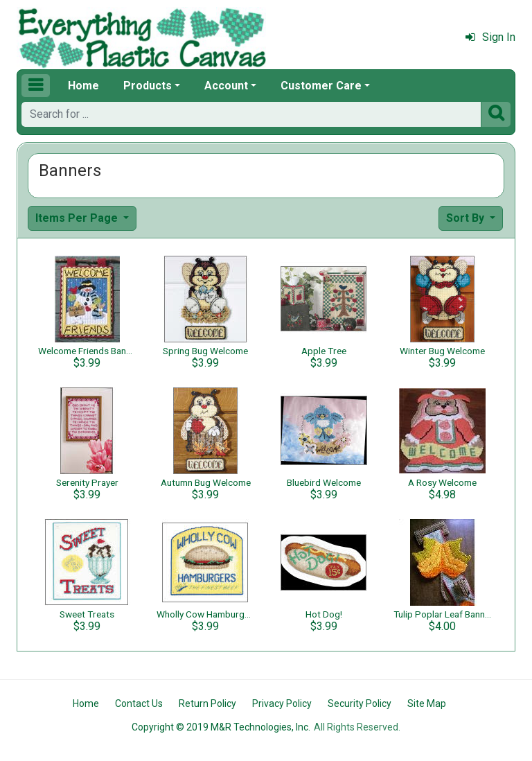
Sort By (467, 218)
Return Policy (207, 703)
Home (83, 86)
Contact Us (139, 703)
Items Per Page (78, 218)
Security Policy (360, 703)
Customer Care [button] (321, 86)
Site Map (427, 703)
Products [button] (148, 86)
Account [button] (226, 86)
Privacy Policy (282, 703)
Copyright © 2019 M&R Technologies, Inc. (221, 727)
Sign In (490, 37)
